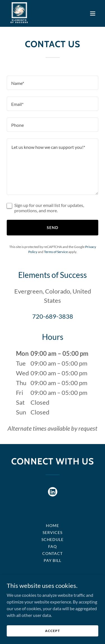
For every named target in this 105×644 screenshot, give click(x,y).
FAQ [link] (53, 546)
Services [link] (53, 532)
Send (53, 227)
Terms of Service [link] (56, 252)
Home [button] (53, 525)
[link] (19, 13)
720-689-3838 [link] (53, 316)
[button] (93, 13)
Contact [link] (53, 553)
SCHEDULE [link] (53, 539)
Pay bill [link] (53, 560)
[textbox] (53, 83)
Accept (52, 631)
